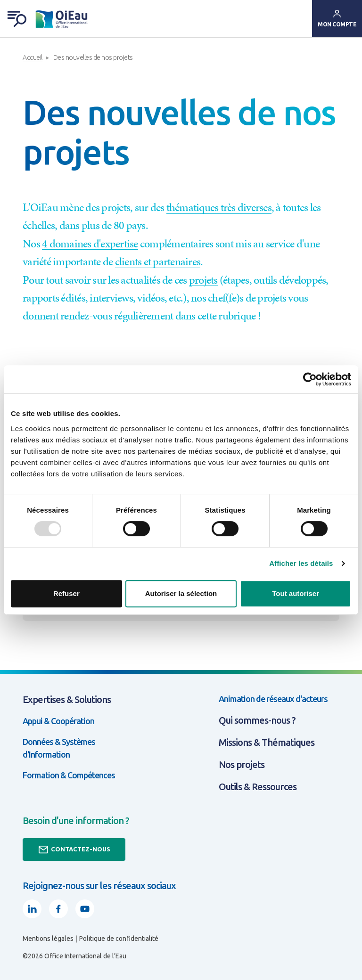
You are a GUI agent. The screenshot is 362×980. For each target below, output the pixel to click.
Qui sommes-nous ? (257, 720)
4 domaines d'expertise (90, 244)
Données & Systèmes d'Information (59, 748)
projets (203, 280)
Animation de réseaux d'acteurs (273, 699)
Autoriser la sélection (181, 593)
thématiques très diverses (219, 207)
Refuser (66, 593)
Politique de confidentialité (119, 939)
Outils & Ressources (258, 787)
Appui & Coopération (58, 721)
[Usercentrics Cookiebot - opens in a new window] (310, 379)
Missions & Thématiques (267, 742)
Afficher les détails (301, 563)
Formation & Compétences (69, 775)
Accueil (33, 57)
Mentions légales (48, 939)
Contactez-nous (74, 849)
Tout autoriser (296, 593)
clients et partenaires (158, 261)
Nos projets (242, 764)
